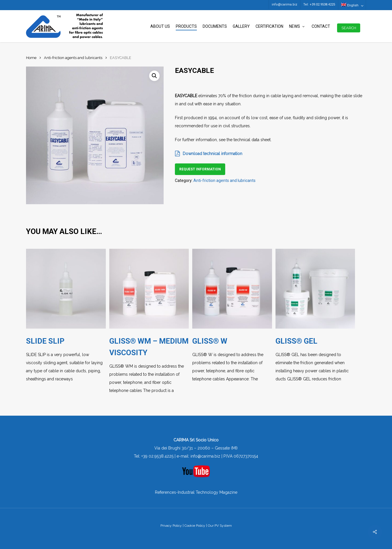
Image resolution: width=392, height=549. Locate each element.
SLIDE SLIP (45, 341)
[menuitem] (352, 5)
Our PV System (220, 526)
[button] (154, 76)
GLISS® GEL (296, 341)
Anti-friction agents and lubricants (73, 58)
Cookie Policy (195, 526)
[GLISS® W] (232, 289)
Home (31, 58)
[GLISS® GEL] (315, 289)
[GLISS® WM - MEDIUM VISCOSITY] (149, 289)
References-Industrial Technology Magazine (196, 492)
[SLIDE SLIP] (66, 289)
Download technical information (209, 154)
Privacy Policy (171, 526)
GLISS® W (210, 341)
